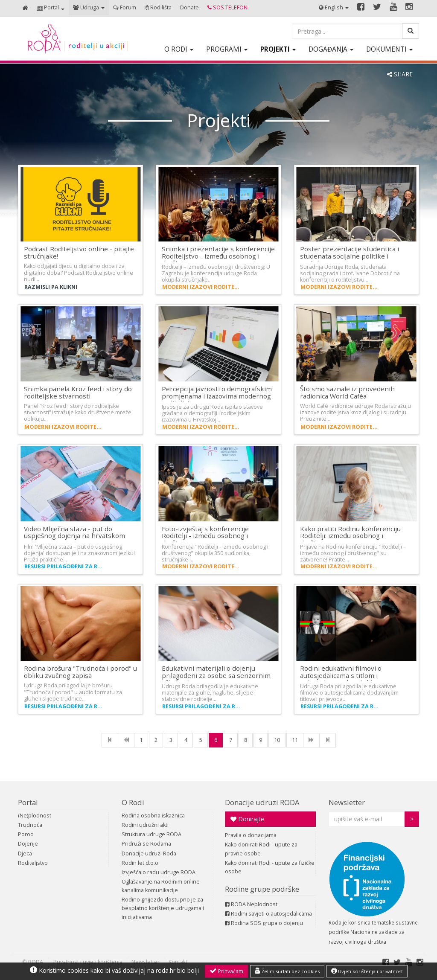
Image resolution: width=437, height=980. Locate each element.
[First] (110, 740)
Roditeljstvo (33, 863)
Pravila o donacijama (251, 835)
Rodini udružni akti (145, 825)
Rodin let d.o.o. (141, 863)
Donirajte (247, 819)
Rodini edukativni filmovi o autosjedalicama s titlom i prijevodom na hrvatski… (341, 675)
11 (295, 740)
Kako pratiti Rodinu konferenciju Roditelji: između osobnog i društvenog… (350, 536)
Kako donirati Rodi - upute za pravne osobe (261, 849)
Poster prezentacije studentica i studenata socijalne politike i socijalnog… (350, 256)
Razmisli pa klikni (51, 287)
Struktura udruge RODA (151, 834)
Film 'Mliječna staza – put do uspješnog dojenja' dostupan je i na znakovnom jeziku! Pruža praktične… (79, 553)
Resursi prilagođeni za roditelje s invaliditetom (64, 566)
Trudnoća (30, 825)
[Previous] (126, 740)
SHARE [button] (400, 74)
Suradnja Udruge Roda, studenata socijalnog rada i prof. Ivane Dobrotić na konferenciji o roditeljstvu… (350, 273)
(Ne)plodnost (35, 816)
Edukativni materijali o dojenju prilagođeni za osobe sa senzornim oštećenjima (216, 675)
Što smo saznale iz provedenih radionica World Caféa (347, 392)
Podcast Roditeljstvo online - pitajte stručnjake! (79, 252)
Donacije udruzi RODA (262, 802)
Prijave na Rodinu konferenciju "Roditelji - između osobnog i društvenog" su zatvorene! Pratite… (353, 553)
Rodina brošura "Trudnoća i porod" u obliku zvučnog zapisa (80, 672)
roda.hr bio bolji (177, 970)
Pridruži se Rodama (146, 844)
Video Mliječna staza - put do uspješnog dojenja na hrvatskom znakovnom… (74, 536)
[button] (51, 8)
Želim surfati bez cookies (287, 971)
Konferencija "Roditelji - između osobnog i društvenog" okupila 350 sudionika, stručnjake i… (215, 553)
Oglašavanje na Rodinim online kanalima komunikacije (161, 886)
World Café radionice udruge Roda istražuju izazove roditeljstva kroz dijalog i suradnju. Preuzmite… (355, 412)
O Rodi (133, 802)
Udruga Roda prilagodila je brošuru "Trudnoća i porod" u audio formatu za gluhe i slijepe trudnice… (73, 692)
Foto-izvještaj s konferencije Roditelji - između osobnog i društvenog (205, 536)
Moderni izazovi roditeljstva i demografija (202, 287)
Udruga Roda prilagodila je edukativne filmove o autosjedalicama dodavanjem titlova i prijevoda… (349, 693)
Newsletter (347, 802)
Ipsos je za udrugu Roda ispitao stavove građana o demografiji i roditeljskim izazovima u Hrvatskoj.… (212, 413)
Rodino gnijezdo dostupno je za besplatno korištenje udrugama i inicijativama (163, 908)
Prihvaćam (226, 971)
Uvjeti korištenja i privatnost (367, 971)
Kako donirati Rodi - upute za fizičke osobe (270, 867)
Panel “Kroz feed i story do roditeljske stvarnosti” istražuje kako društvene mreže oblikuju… (78, 412)
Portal (28, 802)
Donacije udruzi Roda (149, 854)
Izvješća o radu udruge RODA (159, 872)
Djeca (25, 854)
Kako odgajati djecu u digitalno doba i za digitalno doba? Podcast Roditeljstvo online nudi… (79, 272)
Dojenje (28, 844)
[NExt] (311, 740)
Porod (26, 834)
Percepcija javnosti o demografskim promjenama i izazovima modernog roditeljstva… (217, 396)
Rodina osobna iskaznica (153, 816)
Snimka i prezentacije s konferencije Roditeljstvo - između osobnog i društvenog (218, 256)
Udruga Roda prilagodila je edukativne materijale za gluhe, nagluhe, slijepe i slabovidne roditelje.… (210, 693)
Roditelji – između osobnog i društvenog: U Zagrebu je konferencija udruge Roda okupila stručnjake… (216, 273)
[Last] (328, 740)
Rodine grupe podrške (262, 889)
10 (277, 740)
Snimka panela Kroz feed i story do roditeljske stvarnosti (78, 392)
